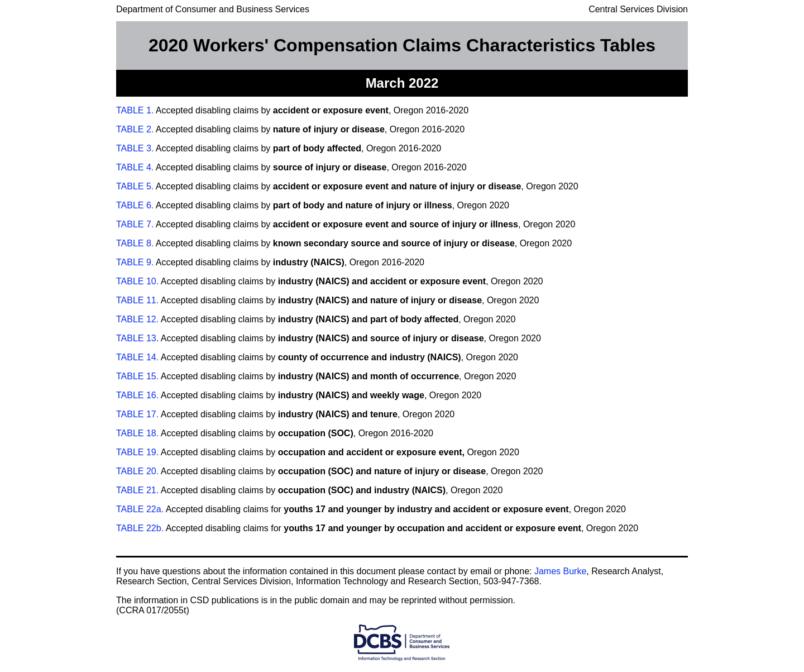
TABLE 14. (137, 357)
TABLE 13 (136, 338)
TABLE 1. (135, 110)
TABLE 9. (135, 262)
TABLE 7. (135, 224)
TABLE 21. (137, 490)
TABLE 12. (137, 319)
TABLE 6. (135, 205)
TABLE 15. (138, 376)
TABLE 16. (137, 395)
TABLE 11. (137, 300)
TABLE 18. (137, 433)
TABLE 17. (137, 414)
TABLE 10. (137, 281)
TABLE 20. (137, 471)
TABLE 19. (137, 452)
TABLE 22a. (140, 509)
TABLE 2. (135, 129)
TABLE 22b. (140, 528)
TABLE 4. (135, 167)
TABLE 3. (135, 148)
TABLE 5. (135, 186)
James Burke (560, 571)
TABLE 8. (135, 243)
